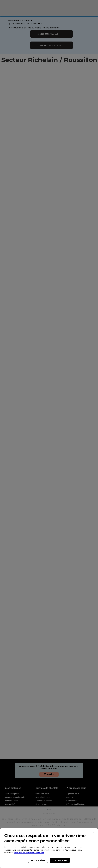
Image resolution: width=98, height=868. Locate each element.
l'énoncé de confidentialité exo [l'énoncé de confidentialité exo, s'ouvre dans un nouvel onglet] (29, 853)
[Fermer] (94, 833)
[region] (49, 848)
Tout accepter (60, 860)
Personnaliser (38, 860)
